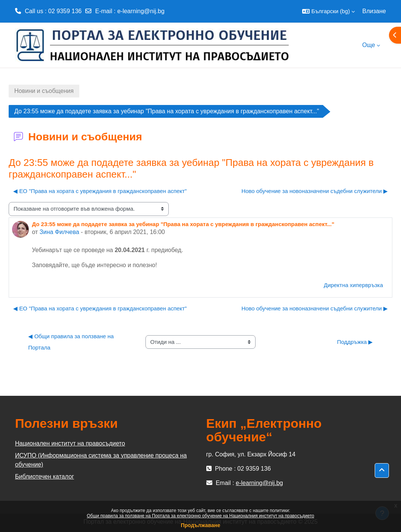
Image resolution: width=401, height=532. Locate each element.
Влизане (374, 11)
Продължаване (200, 525)
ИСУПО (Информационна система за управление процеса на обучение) (101, 460)
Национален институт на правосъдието (70, 443)
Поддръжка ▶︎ (355, 342)
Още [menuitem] (369, 45)
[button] (328, 11)
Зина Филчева (59, 232)
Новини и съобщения (44, 91)
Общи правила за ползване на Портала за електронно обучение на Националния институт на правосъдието (200, 516)
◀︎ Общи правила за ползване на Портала (72, 342)
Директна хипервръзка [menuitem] (353, 285)
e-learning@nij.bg (141, 11)
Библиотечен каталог (45, 477)
